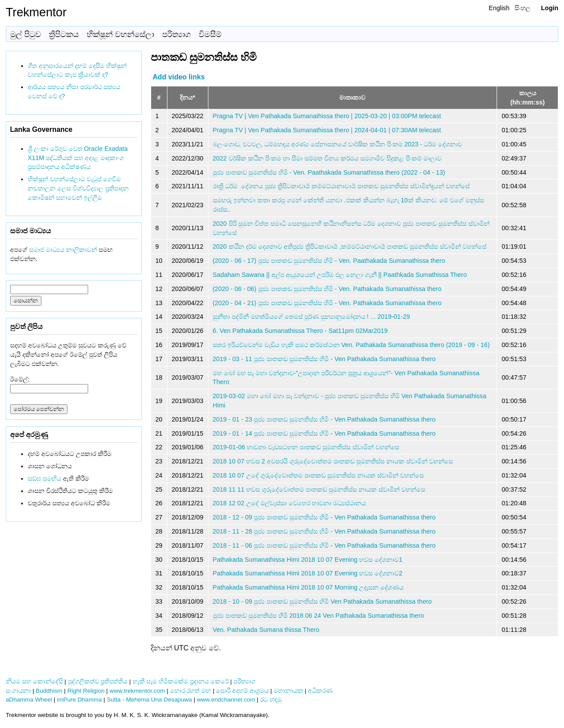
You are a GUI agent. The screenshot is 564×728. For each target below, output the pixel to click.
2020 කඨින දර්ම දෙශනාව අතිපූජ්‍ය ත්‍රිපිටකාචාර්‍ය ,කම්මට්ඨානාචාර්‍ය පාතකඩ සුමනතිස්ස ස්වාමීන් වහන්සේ (350, 246)
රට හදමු (271, 700)
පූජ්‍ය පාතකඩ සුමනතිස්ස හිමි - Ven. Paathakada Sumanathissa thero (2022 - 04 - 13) (329, 172)
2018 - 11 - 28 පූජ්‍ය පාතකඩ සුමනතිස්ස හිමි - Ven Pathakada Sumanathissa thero (324, 531)
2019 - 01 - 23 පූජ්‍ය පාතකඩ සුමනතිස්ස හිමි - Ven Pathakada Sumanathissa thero (324, 419)
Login (550, 8)
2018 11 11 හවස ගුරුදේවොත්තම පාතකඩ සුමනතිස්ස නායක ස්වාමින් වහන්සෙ (319, 489)
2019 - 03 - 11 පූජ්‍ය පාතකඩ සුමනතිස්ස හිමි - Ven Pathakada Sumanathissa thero (324, 359)
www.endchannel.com (226, 700)
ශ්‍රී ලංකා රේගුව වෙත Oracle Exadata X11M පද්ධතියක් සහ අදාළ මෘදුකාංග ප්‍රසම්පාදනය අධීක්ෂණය (78, 158)
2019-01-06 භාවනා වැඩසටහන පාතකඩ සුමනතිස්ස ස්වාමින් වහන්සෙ (306, 447)
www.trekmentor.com (137, 691)
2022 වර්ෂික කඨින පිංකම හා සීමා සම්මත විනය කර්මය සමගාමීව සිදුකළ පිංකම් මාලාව (327, 158)
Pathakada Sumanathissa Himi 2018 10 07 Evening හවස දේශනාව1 (308, 560)
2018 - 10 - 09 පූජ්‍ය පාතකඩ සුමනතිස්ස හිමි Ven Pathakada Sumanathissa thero (322, 601)
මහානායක (288, 691)
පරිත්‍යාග (176, 34)
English (499, 8)
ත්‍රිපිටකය (64, 34)
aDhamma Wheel (29, 700)
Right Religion (86, 691)
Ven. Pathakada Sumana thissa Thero (266, 630)
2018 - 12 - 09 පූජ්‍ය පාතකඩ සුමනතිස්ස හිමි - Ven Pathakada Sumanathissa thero (324, 517)
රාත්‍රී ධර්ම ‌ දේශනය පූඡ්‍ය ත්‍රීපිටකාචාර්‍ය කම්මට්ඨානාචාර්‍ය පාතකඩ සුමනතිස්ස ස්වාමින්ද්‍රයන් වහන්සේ (341, 186)
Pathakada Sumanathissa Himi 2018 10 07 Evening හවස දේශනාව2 (308, 573)
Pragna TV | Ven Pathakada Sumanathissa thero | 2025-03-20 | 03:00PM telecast (327, 116)
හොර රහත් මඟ (191, 691)
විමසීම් (210, 34)
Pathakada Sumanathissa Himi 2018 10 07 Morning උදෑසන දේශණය (308, 587)
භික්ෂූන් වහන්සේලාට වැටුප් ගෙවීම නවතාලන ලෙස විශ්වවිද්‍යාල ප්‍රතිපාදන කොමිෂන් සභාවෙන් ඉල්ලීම (78, 188)
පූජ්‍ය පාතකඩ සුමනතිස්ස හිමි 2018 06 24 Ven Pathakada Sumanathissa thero (319, 616)
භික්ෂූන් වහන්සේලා (121, 34)
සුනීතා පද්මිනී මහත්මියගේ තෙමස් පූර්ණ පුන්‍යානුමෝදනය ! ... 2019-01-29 (312, 317)
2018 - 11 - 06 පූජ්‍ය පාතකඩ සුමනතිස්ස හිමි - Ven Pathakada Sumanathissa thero (324, 545)
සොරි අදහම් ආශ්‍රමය (242, 691)
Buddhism (49, 691)
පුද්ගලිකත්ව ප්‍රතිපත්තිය (98, 681)
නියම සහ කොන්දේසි (34, 681)
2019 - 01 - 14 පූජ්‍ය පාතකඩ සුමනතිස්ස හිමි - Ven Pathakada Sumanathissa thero (324, 433)
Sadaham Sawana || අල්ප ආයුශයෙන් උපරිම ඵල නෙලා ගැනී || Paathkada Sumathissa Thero (340, 275)
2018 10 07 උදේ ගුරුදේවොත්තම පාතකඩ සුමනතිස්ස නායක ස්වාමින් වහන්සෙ (318, 475)
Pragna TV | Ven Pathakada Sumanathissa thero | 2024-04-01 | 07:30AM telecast (327, 130)
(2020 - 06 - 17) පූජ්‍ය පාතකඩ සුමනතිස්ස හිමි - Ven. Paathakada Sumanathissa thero (329, 261)
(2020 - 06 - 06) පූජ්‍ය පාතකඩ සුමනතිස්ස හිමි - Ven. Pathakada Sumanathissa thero (327, 289)
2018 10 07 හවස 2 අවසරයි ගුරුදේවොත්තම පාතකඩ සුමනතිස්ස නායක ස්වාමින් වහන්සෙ (333, 461)
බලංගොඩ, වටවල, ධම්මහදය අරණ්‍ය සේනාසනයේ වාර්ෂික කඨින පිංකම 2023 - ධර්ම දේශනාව (338, 144)
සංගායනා (18, 691)
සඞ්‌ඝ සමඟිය (45, 478)
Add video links (178, 77)
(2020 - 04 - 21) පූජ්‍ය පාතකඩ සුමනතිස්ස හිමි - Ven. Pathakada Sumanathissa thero (327, 303)
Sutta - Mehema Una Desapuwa (149, 700)
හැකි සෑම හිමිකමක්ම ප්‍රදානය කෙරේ (181, 681)
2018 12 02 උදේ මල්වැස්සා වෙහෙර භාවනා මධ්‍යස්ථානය (289, 503)
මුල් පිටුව (26, 34)
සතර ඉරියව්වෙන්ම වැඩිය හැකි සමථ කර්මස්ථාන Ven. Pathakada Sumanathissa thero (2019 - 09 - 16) (351, 345)
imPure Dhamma (79, 700)
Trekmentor (36, 12)
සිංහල (523, 8)
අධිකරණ (320, 691)
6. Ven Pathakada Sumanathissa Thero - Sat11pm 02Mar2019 (300, 331)
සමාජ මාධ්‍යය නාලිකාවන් (63, 250)
